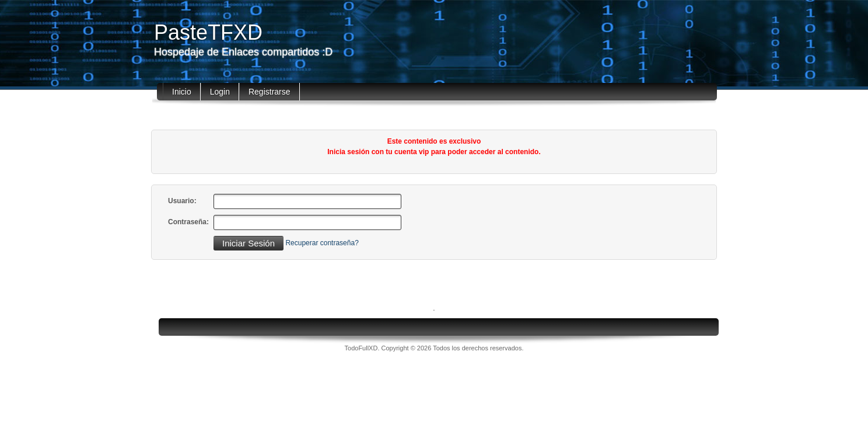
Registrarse (269, 92)
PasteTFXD (208, 32)
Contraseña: (188, 222)
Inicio (182, 92)
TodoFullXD (361, 348)
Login (220, 92)
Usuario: (182, 201)
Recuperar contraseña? (322, 243)
